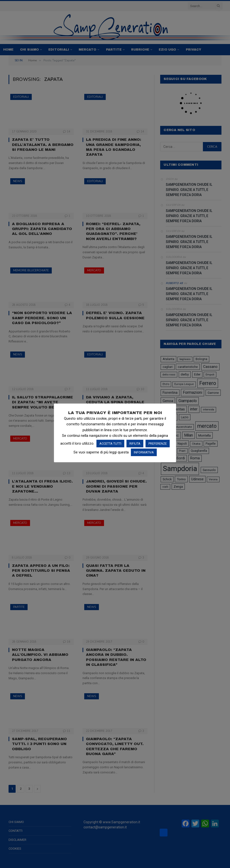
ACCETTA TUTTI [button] (110, 444)
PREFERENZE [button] (158, 444)
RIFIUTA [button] (135, 444)
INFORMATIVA (144, 452)
